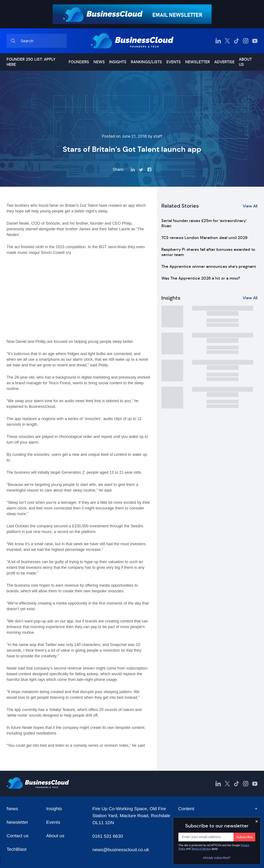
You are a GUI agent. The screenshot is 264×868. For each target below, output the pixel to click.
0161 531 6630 (108, 836)
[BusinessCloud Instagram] (246, 41)
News (99, 62)
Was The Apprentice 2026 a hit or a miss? (201, 278)
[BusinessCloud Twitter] (227, 41)
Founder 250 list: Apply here (31, 62)
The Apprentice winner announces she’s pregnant (209, 267)
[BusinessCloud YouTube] (255, 41)
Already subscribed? (217, 858)
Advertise (224, 62)
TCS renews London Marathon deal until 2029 (204, 238)
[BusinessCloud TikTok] (236, 41)
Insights (118, 62)
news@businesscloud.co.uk (121, 850)
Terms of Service (201, 849)
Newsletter (198, 62)
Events (174, 62)
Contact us (17, 836)
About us (245, 62)
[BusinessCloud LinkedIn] (218, 41)
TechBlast (16, 849)
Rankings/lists (146, 62)
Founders (79, 62)
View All (250, 206)
